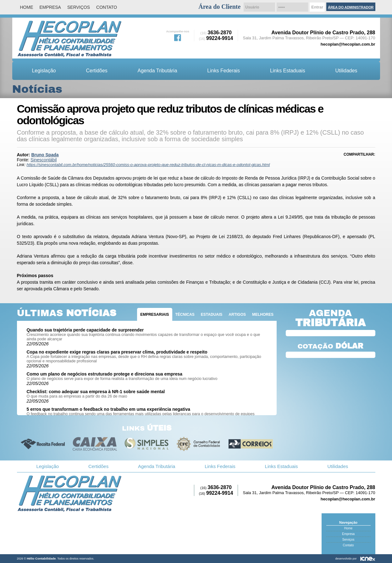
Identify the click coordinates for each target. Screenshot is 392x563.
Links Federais (224, 71)
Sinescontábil (44, 160)
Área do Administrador (351, 7)
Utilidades (346, 71)
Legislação (44, 71)
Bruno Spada (45, 155)
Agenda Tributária (157, 71)
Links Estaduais (288, 71)
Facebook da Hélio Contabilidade (178, 37)
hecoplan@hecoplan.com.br (348, 44)
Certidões (97, 71)
